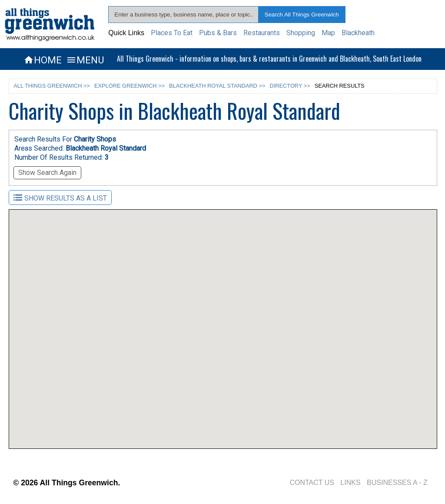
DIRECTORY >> (290, 86)
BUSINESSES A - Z (397, 483)
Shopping (301, 33)
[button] (210, 382)
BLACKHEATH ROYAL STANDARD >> (217, 86)
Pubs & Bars (218, 33)
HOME (43, 60)
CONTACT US (312, 483)
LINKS (350, 483)
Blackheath (358, 33)
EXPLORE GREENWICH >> (130, 86)
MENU (85, 60)
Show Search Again (47, 173)
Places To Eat (172, 33)
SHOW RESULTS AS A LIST (60, 198)
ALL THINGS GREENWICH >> (52, 86)
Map (328, 33)
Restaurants (262, 33)
